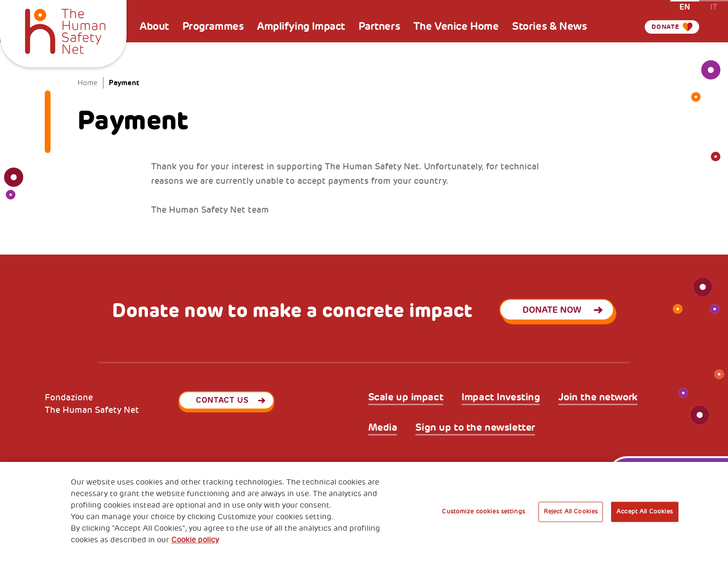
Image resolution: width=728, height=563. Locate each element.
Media (383, 428)
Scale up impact (406, 397)
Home (88, 83)
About (154, 26)
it (714, 6)
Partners (379, 26)
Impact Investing (501, 397)
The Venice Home (456, 26)
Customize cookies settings (483, 512)
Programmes (213, 26)
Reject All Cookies (571, 512)
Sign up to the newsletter (475, 428)
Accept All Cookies (645, 512)
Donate (660, 26)
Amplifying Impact (301, 26)
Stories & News (549, 26)
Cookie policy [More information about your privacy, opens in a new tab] (195, 540)
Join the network (598, 397)
